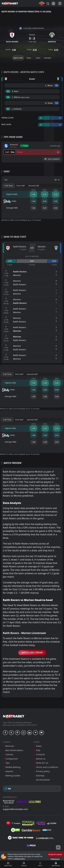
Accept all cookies (55, 854)
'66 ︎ (8, 97)
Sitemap (40, 776)
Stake (10, 201)
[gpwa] (28, 823)
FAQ (38, 750)
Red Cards (6, 124)
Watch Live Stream (32, 653)
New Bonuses (56, 864)
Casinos (9, 754)
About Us (41, 759)
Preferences (55, 859)
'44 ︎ (57, 85)
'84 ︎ (8, 109)
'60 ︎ (8, 91)
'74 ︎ (57, 103)
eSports (9, 771)
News (39, 746)
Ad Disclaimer (43, 780)
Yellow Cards (7, 118)
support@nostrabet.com (15, 809)
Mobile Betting (13, 767)
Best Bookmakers (14, 750)
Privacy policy (43, 771)
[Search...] (48, 3)
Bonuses (10, 746)
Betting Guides (13, 776)
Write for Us (42, 763)
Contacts (40, 754)
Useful (40, 864)
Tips (8, 763)
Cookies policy (19, 859)
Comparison (12, 759)
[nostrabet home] (14, 716)
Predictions (8, 864)
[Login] (53, 4)
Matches (24, 864)
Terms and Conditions (47, 767)
